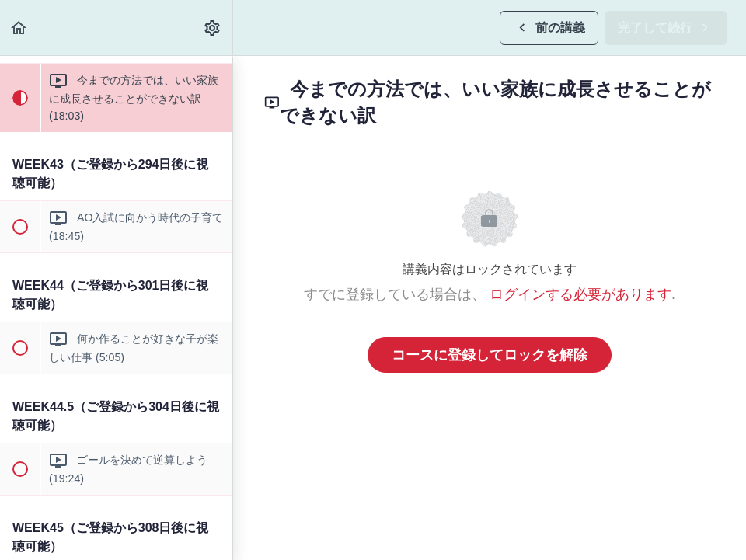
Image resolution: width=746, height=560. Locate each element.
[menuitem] (213, 28)
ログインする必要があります (580, 294)
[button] (19, 28)
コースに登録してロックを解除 (490, 355)
